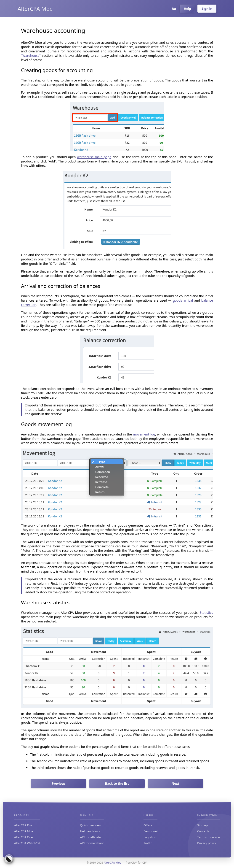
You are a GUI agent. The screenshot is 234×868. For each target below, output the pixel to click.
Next (175, 783)
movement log (144, 434)
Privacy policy (207, 843)
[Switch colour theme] (9, 859)
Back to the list (117, 783)
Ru (173, 9)
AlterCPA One (24, 837)
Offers (148, 825)
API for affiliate (90, 837)
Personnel (150, 831)
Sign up (202, 825)
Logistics (150, 837)
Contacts (203, 831)
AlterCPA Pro (23, 825)
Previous (58, 783)
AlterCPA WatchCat (27, 843)
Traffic (148, 843)
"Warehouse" (31, 55)
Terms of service (209, 837)
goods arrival (183, 300)
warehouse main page (94, 157)
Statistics (206, 612)
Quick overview (90, 825)
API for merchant (92, 843)
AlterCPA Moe (35, 9)
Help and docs (90, 831)
